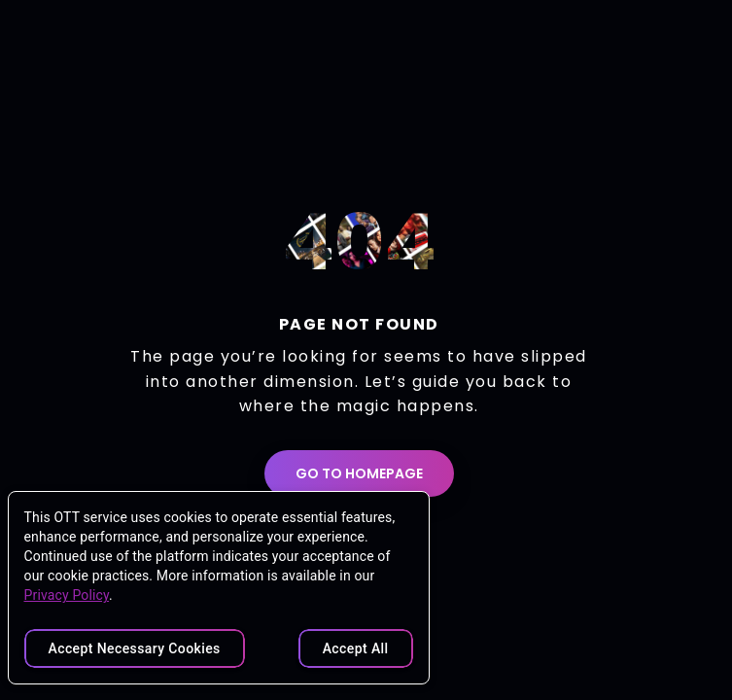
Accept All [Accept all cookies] (356, 648)
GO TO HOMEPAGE (359, 473)
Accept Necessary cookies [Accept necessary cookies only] (135, 648)
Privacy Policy (67, 595)
